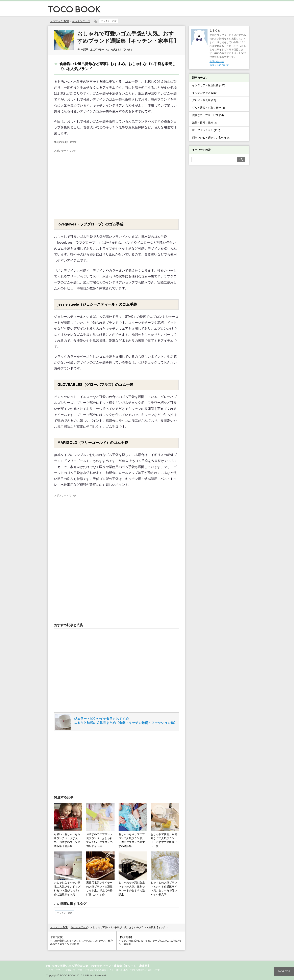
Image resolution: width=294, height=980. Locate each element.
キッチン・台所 (109, 21)
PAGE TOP (284, 972)
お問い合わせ (217, 61)
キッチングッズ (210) (205, 93)
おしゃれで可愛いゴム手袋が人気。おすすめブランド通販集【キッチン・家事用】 (98, 966)
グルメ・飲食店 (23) (204, 100)
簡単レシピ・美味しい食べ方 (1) (211, 138)
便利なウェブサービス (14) (208, 115)
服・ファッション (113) (206, 130)
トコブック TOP (59, 927)
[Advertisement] (88, 183)
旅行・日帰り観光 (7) (205, 123)
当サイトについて (219, 65)
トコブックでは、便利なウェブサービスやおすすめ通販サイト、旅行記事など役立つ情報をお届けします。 (104, 970)
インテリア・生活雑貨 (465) (209, 85)
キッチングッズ (81, 21)
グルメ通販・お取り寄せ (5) (209, 108)
